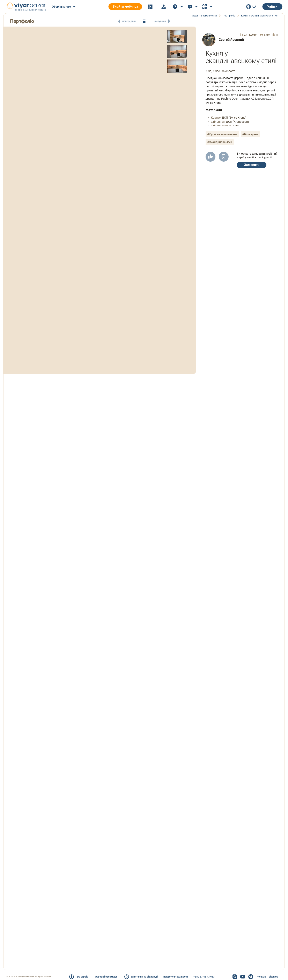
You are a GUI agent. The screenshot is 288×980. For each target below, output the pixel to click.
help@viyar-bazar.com (176, 977)
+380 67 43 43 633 (204, 977)
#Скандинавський (220, 142)
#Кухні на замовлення (222, 134)
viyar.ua (261, 977)
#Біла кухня (250, 134)
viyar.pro (274, 977)
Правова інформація (106, 977)
